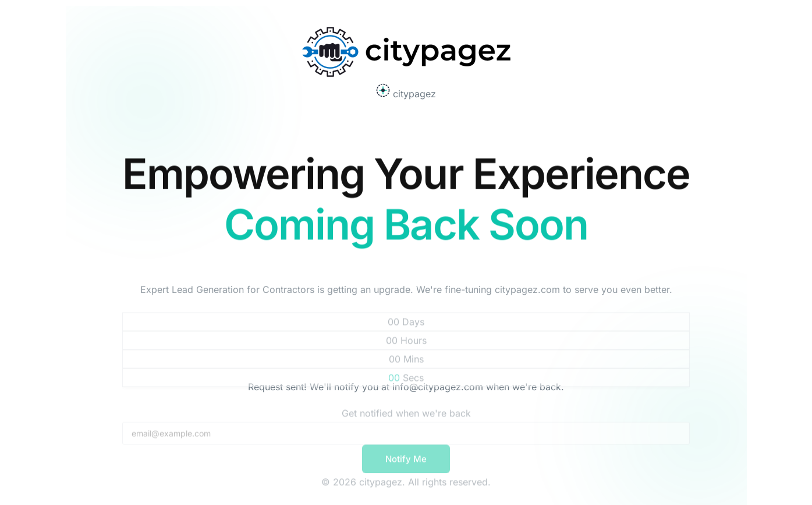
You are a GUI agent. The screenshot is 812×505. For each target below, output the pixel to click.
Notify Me (406, 462)
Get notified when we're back (406, 416)
